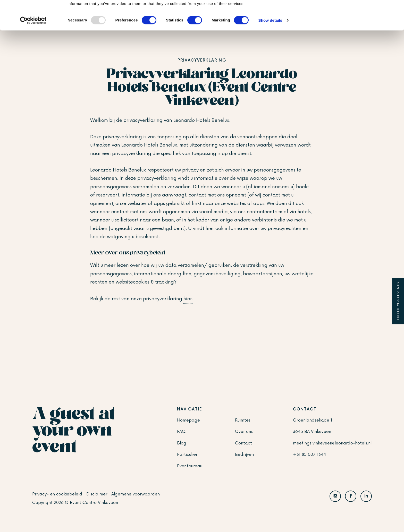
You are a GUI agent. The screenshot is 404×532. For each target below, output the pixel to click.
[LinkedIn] (366, 496)
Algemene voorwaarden (136, 494)
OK (361, 13)
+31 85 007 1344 (309, 454)
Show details (270, 48)
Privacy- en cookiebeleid (57, 494)
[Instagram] (335, 496)
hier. (188, 299)
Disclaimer (97, 494)
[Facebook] (351, 496)
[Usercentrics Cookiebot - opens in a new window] (33, 48)
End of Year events (398, 301)
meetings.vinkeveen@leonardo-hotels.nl (332, 443)
